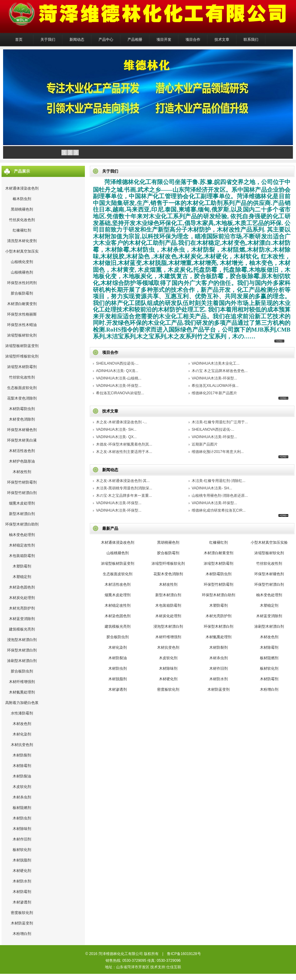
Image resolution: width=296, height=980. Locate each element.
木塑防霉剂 (22, 566)
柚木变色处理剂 (22, 535)
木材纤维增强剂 (22, 682)
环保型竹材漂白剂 (22, 493)
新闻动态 (77, 40)
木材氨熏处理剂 (22, 692)
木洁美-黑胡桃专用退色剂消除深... (124, 488)
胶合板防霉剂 (22, 293)
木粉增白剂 (22, 934)
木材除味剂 (22, 829)
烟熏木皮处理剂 (22, 503)
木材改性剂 (22, 472)
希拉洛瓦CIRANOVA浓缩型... (120, 393)
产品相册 (135, 40)
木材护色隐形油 (22, 461)
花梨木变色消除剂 (22, 398)
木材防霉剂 (22, 892)
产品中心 (106, 40)
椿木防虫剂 (22, 199)
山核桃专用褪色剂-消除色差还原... (220, 496)
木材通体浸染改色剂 (22, 188)
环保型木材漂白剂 (22, 650)
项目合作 (193, 40)
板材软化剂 (22, 850)
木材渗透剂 (22, 902)
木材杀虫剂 (22, 797)
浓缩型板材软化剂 (22, 335)
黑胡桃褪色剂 (22, 209)
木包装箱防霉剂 (22, 556)
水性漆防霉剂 (22, 713)
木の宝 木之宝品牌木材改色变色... (220, 371)
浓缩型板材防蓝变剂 (22, 346)
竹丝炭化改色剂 (22, 220)
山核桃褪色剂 (22, 272)
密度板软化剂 (22, 913)
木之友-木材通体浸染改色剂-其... (123, 481)
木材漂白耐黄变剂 (22, 304)
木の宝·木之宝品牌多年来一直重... (124, 496)
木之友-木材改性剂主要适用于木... (124, 452)
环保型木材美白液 (22, 440)
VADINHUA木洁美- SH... (116, 429)
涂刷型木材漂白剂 (22, 661)
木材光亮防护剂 (22, 608)
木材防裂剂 (22, 755)
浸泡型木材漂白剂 (22, 640)
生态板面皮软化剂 (22, 388)
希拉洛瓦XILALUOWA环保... (215, 386)
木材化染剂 (22, 734)
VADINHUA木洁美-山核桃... (119, 378)
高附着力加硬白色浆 (22, 703)
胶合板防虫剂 (22, 671)
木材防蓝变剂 (22, 923)
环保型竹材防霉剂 (22, 482)
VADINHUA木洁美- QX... (116, 437)
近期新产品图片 (205, 444)
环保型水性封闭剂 (22, 283)
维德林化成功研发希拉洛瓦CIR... (219, 510)
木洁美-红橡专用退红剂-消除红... (219, 481)
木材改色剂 (22, 724)
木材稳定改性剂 (22, 545)
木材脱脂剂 (22, 860)
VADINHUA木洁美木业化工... (216, 363)
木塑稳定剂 (22, 577)
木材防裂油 (22, 776)
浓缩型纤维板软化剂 (22, 356)
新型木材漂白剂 (22, 514)
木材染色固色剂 (22, 587)
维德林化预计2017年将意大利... (218, 452)
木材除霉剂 (22, 766)
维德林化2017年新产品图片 (214, 393)
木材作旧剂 (22, 839)
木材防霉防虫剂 (22, 409)
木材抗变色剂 (22, 745)
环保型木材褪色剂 (22, 430)
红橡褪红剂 (22, 230)
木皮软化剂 (22, 787)
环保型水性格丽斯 (22, 314)
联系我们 (251, 40)
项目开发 (164, 40)
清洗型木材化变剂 (22, 241)
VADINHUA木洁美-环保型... (214, 378)
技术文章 (222, 40)
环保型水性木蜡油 (22, 325)
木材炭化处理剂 (22, 598)
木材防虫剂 (22, 818)
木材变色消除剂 (22, 419)
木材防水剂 (22, 881)
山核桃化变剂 (22, 262)
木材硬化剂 (22, 871)
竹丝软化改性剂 (22, 377)
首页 (19, 40)
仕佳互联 (174, 967)
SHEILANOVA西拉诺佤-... (117, 363)
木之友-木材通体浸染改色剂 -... (121, 422)
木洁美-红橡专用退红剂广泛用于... (220, 422)
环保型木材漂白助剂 (22, 524)
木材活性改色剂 (22, 451)
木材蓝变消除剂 (22, 619)
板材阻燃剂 (22, 808)
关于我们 (48, 40)
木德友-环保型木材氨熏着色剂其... (124, 444)
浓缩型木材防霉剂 (22, 367)
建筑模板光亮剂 (22, 629)
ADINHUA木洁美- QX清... (117, 371)
